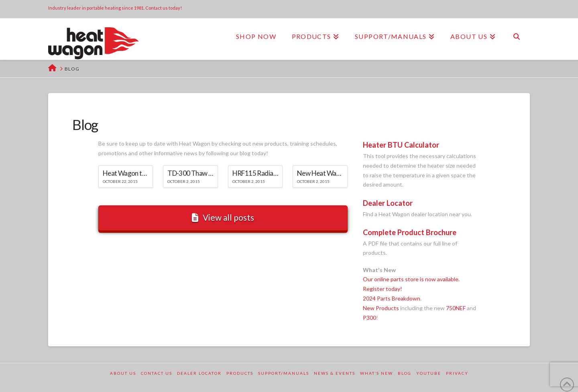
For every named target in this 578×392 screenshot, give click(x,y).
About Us (123, 373)
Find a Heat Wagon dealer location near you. (417, 214)
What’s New (377, 373)
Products (240, 373)
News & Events (335, 373)
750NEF (456, 308)
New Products (381, 308)
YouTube (429, 373)
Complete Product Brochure (410, 232)
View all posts (223, 217)
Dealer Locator (388, 203)
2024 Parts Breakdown (392, 298)
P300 (369, 318)
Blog (405, 373)
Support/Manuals (284, 373)
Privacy (457, 373)
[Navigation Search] (517, 37)
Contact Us (157, 373)
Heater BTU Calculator (401, 145)
